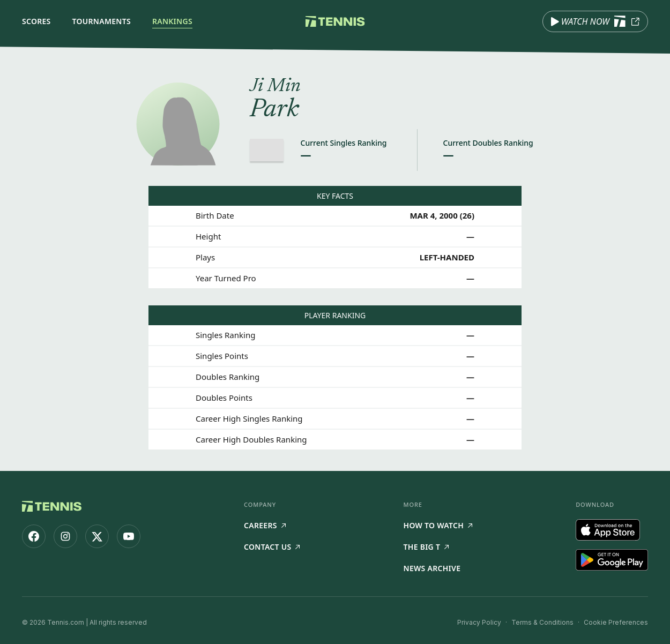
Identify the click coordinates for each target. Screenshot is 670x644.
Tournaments (102, 21)
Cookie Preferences (616, 622)
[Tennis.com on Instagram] (65, 536)
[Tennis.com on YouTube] (129, 536)
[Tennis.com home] (335, 21)
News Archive (432, 568)
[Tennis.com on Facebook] (34, 536)
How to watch (438, 525)
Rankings (172, 21)
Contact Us (272, 547)
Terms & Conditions (542, 622)
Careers (265, 525)
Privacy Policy (479, 622)
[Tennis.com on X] (97, 536)
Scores (36, 21)
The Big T (426, 547)
